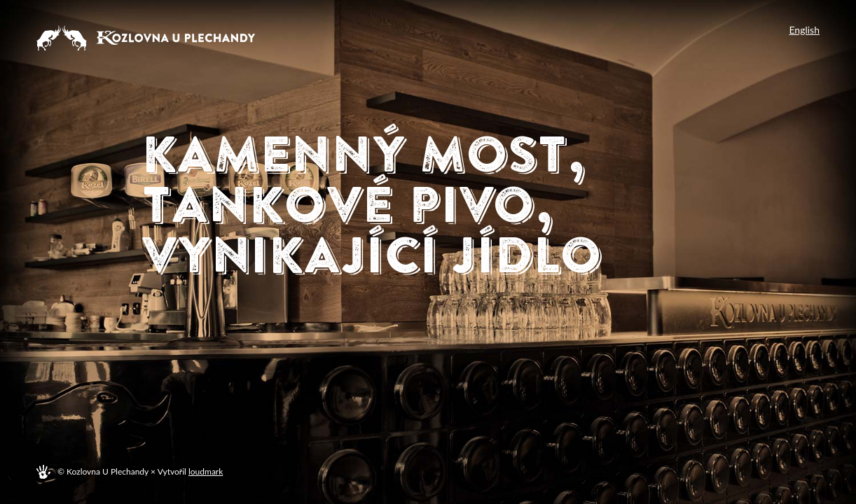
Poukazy (469, 302)
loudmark (206, 471)
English (804, 30)
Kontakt (386, 335)
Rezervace (317, 302)
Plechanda (229, 335)
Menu (188, 302)
